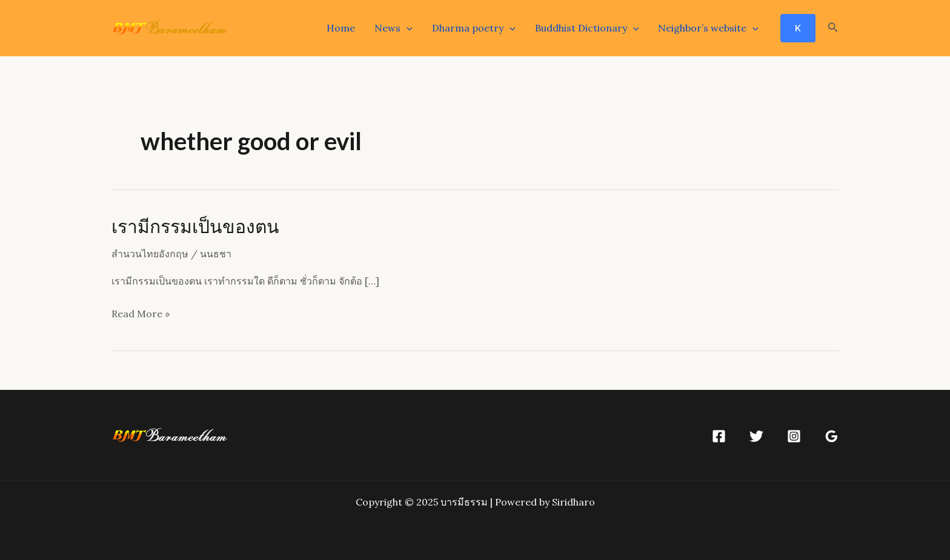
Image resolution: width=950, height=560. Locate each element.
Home (341, 28)
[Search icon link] (833, 28)
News (394, 28)
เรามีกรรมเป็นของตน (195, 226)
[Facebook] (719, 436)
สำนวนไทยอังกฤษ (150, 254)
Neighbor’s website (708, 28)
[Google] (832, 436)
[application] (407, 28)
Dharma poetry (474, 28)
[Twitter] (756, 436)
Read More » (141, 314)
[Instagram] (794, 436)
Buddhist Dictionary (587, 28)
